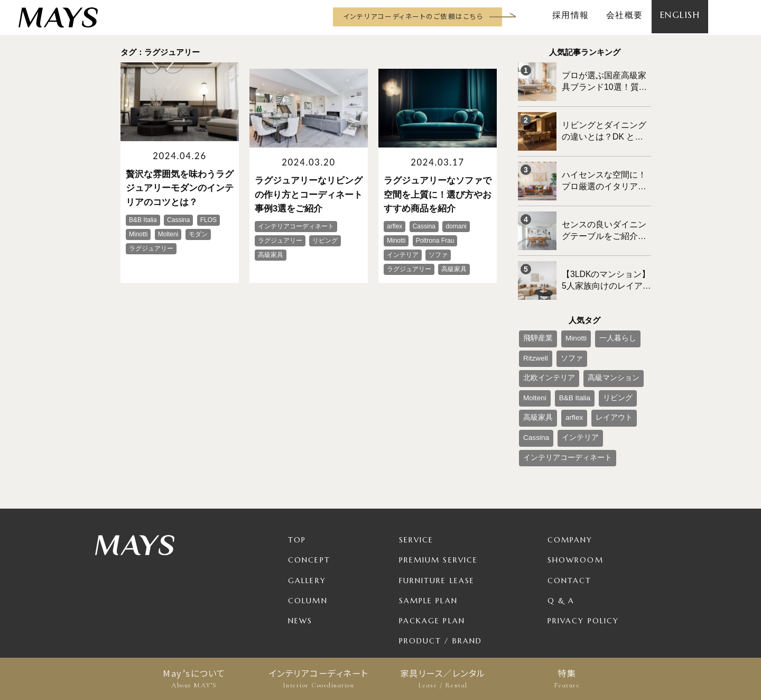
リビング (535, 369)
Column (308, 545)
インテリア (614, 386)
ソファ (564, 334)
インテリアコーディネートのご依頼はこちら (413, 16)
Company (570, 484)
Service (416, 484)
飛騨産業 (535, 316)
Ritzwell (533, 334)
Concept (309, 504)
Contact (570, 524)
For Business (429, 605)
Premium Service (439, 504)
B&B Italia (622, 351)
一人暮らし (603, 316)
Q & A (561, 545)
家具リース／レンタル (443, 679)
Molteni (587, 351)
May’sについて (194, 679)
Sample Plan (428, 545)
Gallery (307, 524)
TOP (297, 484)
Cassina (576, 386)
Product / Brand (441, 585)
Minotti (567, 316)
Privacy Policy (583, 565)
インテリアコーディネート (318, 679)
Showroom (576, 504)
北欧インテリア (606, 334)
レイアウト (538, 386)
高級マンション (544, 351)
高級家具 (571, 369)
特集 (567, 679)
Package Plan (432, 565)
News (300, 565)
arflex (602, 369)
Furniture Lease (437, 524)
